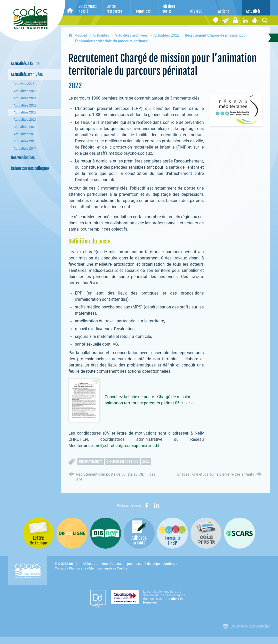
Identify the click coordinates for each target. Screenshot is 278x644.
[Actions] (228, 8)
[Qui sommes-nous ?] (89, 8)
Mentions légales (102, 568)
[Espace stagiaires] (235, 20)
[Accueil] (70, 8)
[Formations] (144, 8)
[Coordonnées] (216, 20)
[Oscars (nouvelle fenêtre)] (240, 533)
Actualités (101, 35)
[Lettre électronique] (226, 20)
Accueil (81, 35)
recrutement (91, 462)
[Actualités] (256, 8)
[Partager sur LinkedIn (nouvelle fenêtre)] (157, 506)
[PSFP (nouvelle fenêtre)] (172, 533)
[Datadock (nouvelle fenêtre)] (98, 599)
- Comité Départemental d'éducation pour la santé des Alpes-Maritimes (118, 564)
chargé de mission (122, 462)
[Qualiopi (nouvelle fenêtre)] (149, 597)
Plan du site (78, 568)
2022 (146, 462)
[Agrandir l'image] (236, 111)
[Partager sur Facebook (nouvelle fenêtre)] (147, 506)
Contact (61, 568)
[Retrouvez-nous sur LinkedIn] (245, 20)
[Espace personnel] (255, 20)
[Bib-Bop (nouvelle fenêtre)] (106, 533)
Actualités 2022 (166, 35)
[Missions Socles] (172, 8)
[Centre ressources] (117, 8)
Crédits (122, 568)
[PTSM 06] (200, 8)
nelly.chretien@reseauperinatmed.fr (128, 446)
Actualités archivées (131, 35)
